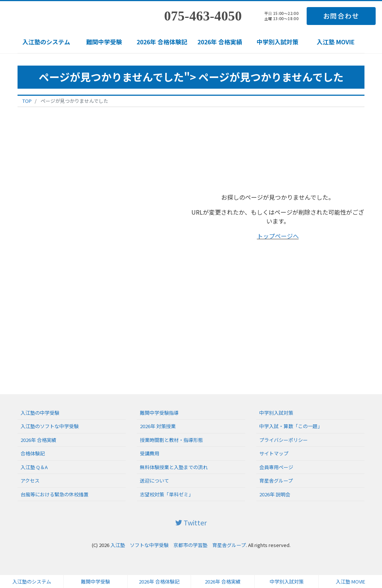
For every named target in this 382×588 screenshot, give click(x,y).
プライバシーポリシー (284, 440)
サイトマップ (274, 453)
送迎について (154, 480)
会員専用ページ (276, 467)
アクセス (30, 480)
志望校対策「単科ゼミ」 (167, 494)
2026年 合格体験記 (162, 42)
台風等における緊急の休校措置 (54, 494)
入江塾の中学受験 (40, 413)
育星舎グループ (276, 480)
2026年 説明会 (275, 494)
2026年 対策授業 (158, 426)
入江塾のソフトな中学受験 (50, 426)
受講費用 (150, 453)
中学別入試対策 (278, 42)
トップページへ (278, 236)
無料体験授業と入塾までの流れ (174, 467)
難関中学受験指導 (159, 413)
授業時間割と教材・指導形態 (171, 440)
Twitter (191, 522)
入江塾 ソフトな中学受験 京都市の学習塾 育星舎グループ (178, 545)
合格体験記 (33, 453)
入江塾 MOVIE (336, 42)
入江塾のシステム (46, 42)
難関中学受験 (104, 42)
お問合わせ (341, 16)
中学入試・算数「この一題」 (291, 426)
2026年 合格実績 (220, 42)
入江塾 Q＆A (34, 467)
